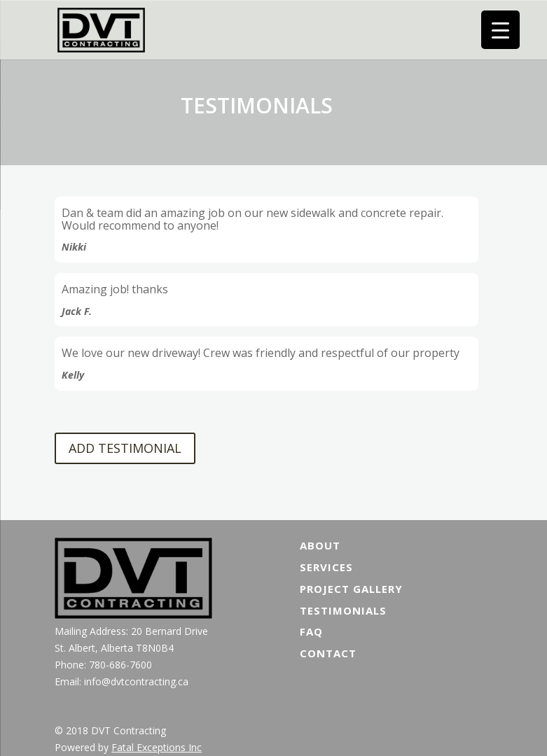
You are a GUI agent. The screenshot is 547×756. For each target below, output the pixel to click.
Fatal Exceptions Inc (157, 747)
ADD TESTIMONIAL (125, 448)
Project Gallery (351, 589)
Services (326, 567)
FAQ (311, 631)
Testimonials (343, 610)
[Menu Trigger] (500, 30)
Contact (328, 653)
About (320, 545)
